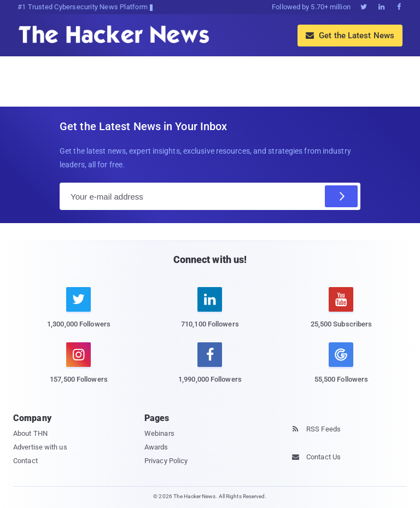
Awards (156, 447)
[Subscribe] (341, 196)
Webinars (159, 433)
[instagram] (79, 369)
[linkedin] (210, 314)
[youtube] (341, 314)
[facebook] (210, 369)
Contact (25, 461)
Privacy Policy (166, 461)
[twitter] (79, 314)
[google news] (341, 364)
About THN (30, 433)
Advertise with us (40, 447)
